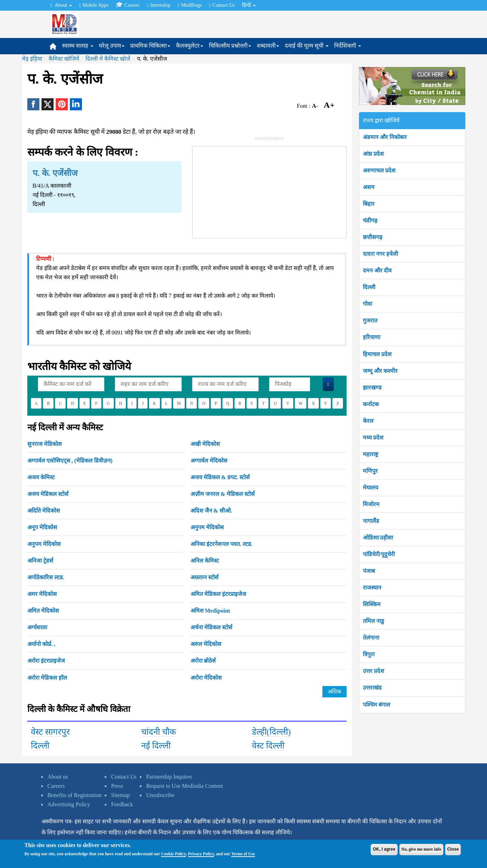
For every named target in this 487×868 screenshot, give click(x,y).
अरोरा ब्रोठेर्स (203, 661)
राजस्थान (372, 588)
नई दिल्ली (156, 746)
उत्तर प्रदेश (373, 671)
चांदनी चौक (159, 732)
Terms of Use (243, 854)
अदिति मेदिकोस (44, 511)
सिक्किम (372, 604)
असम (369, 187)
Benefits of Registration (75, 795)
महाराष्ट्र (370, 454)
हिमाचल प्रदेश (377, 354)
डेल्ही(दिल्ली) (271, 732)
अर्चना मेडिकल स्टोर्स (211, 627)
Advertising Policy (69, 804)
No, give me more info (421, 849)
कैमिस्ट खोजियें (64, 59)
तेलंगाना (371, 638)
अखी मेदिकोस (205, 444)
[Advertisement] (269, 191)
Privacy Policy (201, 854)
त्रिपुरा (369, 654)
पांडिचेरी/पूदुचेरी (379, 554)
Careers (128, 5)
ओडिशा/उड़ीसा (378, 538)
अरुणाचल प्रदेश (379, 170)
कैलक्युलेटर (190, 46)
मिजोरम (371, 504)
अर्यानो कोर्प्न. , (41, 644)
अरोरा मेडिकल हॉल (47, 678)
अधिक (334, 692)
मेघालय (370, 488)
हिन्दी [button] (249, 5)
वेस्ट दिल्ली (268, 746)
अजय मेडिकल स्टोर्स (48, 494)
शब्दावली (268, 46)
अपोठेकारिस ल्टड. (46, 577)
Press (117, 786)
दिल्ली (40, 746)
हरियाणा (372, 337)
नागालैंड (371, 521)
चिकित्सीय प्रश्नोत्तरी (230, 46)
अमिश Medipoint (210, 611)
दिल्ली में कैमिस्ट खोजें (108, 59)
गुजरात (370, 320)
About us (58, 777)
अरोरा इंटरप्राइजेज (46, 661)
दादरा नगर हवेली (380, 254)
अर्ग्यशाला (37, 627)
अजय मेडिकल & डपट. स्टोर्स (220, 477)
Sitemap (120, 795)
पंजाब (369, 571)
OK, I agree (384, 849)
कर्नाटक (371, 404)
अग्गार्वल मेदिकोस (209, 461)
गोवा (367, 304)
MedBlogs (189, 5)
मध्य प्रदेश (373, 438)
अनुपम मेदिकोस (207, 527)
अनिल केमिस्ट (205, 561)
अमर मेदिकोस (42, 594)
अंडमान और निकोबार (385, 137)
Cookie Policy (173, 854)
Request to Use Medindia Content (185, 786)
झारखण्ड (372, 388)
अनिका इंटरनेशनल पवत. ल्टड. (222, 544)
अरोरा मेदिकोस (206, 678)
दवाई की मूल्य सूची (307, 46)
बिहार (369, 204)
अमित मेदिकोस (43, 611)
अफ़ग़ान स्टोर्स (204, 577)
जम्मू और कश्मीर (380, 371)
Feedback (122, 804)
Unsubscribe (160, 795)
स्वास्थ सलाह (78, 46)
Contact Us (222, 5)
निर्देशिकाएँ (348, 46)
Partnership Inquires (169, 777)
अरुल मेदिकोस (206, 644)
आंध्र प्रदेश (373, 154)
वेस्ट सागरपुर (50, 732)
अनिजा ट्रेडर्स (40, 561)
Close (453, 849)
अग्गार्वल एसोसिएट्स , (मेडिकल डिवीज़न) (70, 461)
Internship (158, 5)
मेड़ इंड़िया (32, 59)
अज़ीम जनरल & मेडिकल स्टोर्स (223, 494)
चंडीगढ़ (370, 220)
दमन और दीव (377, 270)
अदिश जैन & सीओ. (211, 511)
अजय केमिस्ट (41, 477)
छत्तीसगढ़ (373, 237)
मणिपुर (370, 471)
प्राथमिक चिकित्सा (150, 46)
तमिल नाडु (373, 621)
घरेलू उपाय (112, 46)
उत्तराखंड (372, 688)
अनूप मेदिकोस (42, 527)
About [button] (61, 5)
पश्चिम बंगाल (377, 705)
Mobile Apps (94, 5)
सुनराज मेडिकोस (45, 444)
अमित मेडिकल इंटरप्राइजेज (218, 594)
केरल (368, 421)
